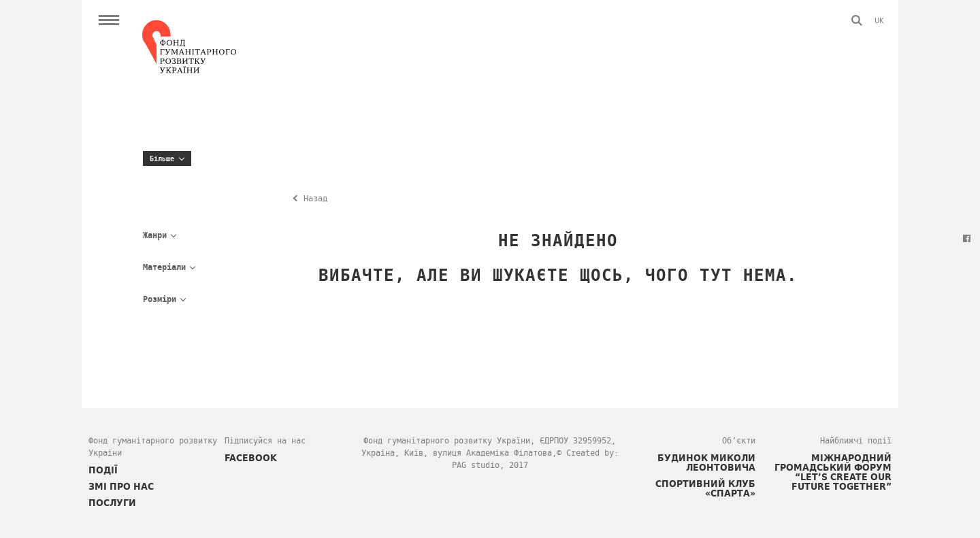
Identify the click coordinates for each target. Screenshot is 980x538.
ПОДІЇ (103, 470)
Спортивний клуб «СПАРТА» (705, 488)
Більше (162, 159)
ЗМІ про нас (121, 486)
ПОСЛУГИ (112, 503)
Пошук (857, 20)
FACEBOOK (251, 458)
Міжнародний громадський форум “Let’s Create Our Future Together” (833, 472)
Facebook (966, 238)
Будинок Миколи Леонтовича (706, 463)
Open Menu (109, 20)
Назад (315, 199)
